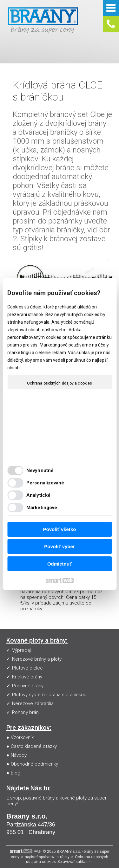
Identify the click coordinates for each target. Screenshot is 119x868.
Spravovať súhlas (73, 862)
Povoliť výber (59, 546)
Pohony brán (25, 712)
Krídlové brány (27, 677)
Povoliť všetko (60, 529)
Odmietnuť (60, 564)
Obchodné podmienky (34, 764)
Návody (19, 755)
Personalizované (45, 483)
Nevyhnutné (40, 470)
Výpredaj (21, 650)
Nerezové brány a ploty (37, 659)
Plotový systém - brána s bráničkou (49, 695)
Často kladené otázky (34, 746)
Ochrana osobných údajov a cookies (60, 383)
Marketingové (42, 508)
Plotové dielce (27, 668)
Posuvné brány (28, 686)
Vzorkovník (22, 737)
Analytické (38, 495)
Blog (16, 773)
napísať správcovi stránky (47, 857)
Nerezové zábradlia (33, 703)
